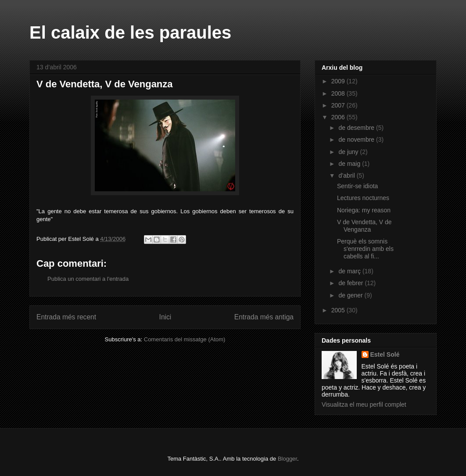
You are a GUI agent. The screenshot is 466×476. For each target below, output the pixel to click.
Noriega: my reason (364, 210)
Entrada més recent (66, 317)
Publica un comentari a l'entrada (88, 279)
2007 (339, 105)
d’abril (347, 175)
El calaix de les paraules (130, 32)
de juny (349, 152)
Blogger (287, 459)
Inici (165, 317)
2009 (339, 81)
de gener (351, 295)
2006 (339, 117)
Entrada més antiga (264, 317)
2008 (339, 93)
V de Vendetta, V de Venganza (364, 226)
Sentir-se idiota (357, 186)
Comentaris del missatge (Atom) (185, 339)
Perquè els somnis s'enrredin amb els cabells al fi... (365, 249)
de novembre (357, 140)
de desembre (357, 128)
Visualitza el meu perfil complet (364, 404)
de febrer (351, 283)
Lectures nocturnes (363, 198)
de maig (350, 164)
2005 (339, 310)
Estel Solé (385, 354)
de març (350, 271)
